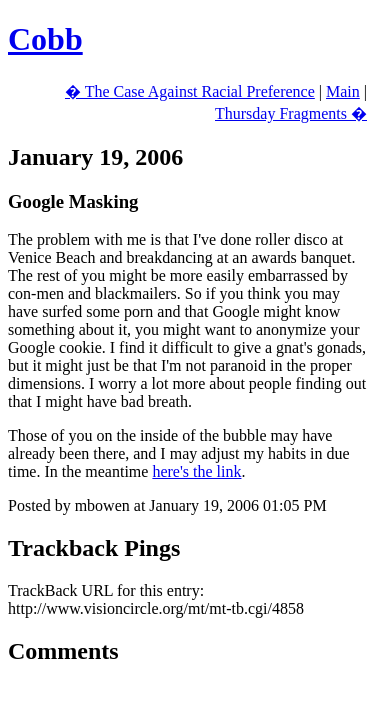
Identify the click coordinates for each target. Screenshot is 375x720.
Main (343, 91)
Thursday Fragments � (291, 113)
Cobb (45, 39)
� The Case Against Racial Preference (190, 91)
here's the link (196, 471)
